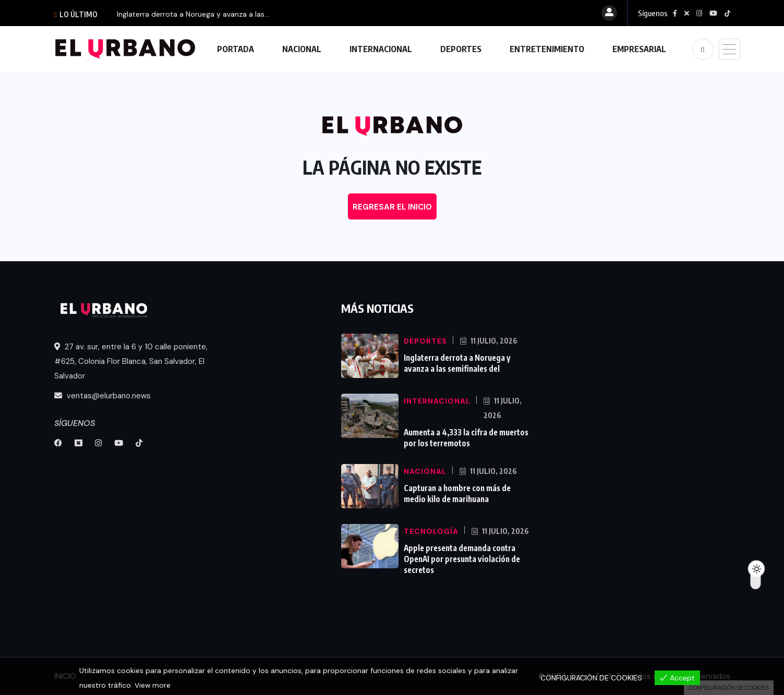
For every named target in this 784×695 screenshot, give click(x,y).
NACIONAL (302, 49)
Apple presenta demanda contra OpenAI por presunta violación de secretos (462, 558)
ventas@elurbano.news (102, 396)
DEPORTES (461, 49)
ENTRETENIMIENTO (547, 49)
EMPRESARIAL (639, 49)
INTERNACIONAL (381, 49)
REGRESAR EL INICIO (392, 207)
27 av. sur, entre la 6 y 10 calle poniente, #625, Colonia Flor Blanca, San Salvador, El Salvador (131, 361)
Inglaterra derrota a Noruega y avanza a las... (193, 14)
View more (153, 685)
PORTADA (236, 49)
